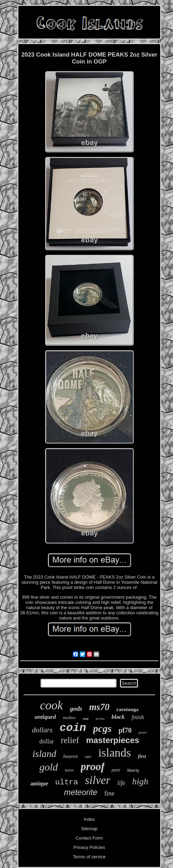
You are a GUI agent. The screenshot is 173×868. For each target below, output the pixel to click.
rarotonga (128, 709)
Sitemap (89, 829)
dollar (46, 741)
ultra (67, 782)
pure (116, 770)
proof (93, 766)
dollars (42, 730)
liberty (133, 770)
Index (89, 819)
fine (110, 793)
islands (114, 753)
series (100, 718)
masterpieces (113, 740)
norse (69, 770)
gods (76, 709)
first (142, 756)
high (140, 781)
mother (69, 718)
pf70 (125, 730)
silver (98, 780)
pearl (143, 732)
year (86, 719)
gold (48, 767)
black (118, 717)
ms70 (99, 707)
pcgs (102, 728)
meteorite (81, 792)
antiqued (45, 717)
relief (70, 740)
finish (138, 717)
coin (73, 728)
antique (39, 783)
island (44, 754)
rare (88, 757)
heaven (70, 756)
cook (51, 705)
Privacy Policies (89, 847)
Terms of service (89, 857)
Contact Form (89, 838)
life (121, 783)
